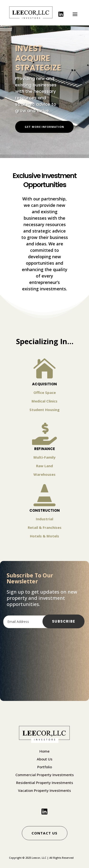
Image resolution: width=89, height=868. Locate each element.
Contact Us (45, 833)
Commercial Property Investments (45, 775)
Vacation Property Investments (44, 790)
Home (44, 751)
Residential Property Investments (45, 783)
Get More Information (44, 127)
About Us (45, 759)
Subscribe (63, 621)
